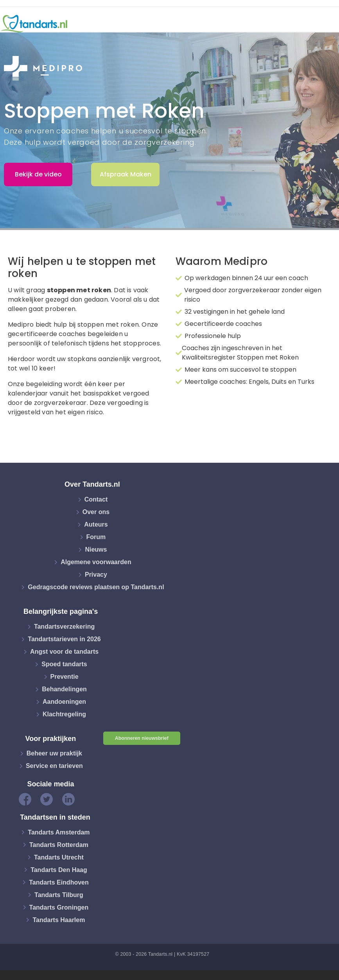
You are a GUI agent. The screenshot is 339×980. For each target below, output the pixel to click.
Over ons (96, 512)
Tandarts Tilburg (59, 895)
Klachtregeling (64, 714)
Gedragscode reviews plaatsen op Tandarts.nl (96, 587)
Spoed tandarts (64, 664)
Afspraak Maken (126, 174)
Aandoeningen (64, 702)
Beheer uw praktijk (54, 753)
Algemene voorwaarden (96, 562)
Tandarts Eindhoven (59, 882)
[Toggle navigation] (328, 24)
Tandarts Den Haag (59, 869)
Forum (96, 537)
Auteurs (96, 524)
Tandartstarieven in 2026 (64, 639)
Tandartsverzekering (64, 627)
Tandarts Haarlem (59, 920)
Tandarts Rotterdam (59, 844)
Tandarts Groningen (59, 907)
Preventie (65, 677)
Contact (96, 499)
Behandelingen (64, 689)
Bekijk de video (38, 174)
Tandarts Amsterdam (59, 832)
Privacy (96, 575)
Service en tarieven (54, 766)
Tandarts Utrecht (59, 857)
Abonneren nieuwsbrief (142, 738)
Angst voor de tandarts (64, 652)
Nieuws (96, 549)
